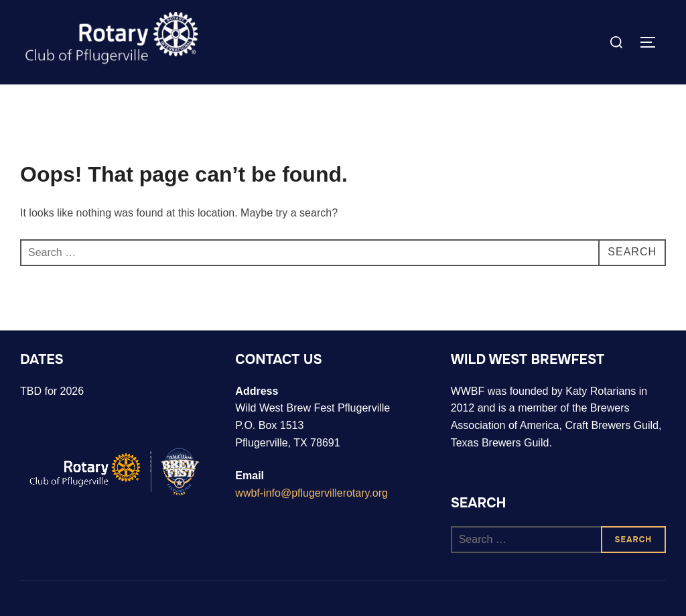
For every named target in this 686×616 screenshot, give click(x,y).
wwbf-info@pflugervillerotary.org (312, 493)
